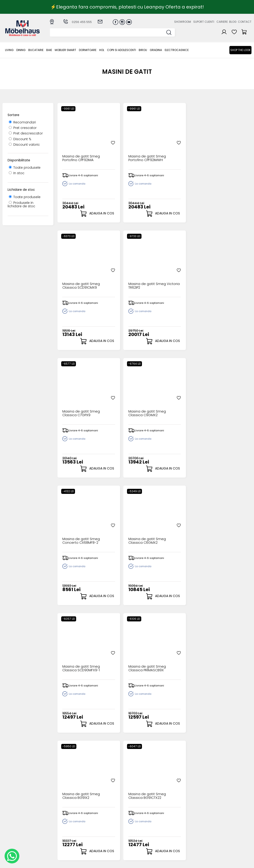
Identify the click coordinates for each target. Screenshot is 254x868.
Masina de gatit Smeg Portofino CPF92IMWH (124, 147)
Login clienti (134, 817)
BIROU (143, 50)
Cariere (222, 22)
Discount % (20, 139)
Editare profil (134, 836)
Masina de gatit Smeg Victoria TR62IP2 (222, 147)
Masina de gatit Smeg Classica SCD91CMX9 (173, 147)
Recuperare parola (140, 821)
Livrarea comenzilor (104, 821)
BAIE (49, 50)
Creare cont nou (138, 813)
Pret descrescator (26, 133)
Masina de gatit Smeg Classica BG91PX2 (222, 529)
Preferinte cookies (175, 832)
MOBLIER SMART (65, 50)
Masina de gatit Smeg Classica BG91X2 (173, 402)
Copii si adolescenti (121, 50)
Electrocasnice (177, 50)
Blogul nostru (171, 825)
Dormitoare (88, 50)
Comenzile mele (138, 832)
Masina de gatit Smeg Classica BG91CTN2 (124, 529)
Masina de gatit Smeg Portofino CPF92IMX (173, 657)
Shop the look (240, 50)
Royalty (246, 862)
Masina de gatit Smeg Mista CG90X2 (79, 528)
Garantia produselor (105, 829)
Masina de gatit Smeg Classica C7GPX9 (75, 274)
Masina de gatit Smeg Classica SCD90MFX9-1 (75, 402)
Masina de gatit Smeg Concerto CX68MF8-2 (173, 274)
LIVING (9, 50)
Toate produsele (25, 168)
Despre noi (169, 813)
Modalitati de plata (104, 817)
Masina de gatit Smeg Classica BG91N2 (173, 529)
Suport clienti (204, 22)
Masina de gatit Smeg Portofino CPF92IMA (75, 147)
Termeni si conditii (103, 825)
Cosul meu (133, 828)
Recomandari (22, 122)
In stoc (17, 173)
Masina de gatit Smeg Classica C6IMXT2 (75, 657)
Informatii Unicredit (104, 847)
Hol (102, 50)
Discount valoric (24, 145)
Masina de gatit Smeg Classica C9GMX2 (124, 274)
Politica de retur (101, 840)
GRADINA (156, 50)
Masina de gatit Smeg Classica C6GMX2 (222, 274)
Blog (233, 22)
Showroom (183, 22)
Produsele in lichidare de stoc (21, 204)
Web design (225, 862)
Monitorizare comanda (98, 834)
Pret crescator (23, 128)
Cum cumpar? (100, 813)
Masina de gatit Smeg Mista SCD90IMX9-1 (124, 657)
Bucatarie (36, 50)
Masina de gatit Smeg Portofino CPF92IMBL (222, 657)
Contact (245, 22)
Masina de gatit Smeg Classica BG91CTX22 (222, 402)
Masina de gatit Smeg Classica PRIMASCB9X (124, 402)
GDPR (93, 844)
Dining (21, 50)
